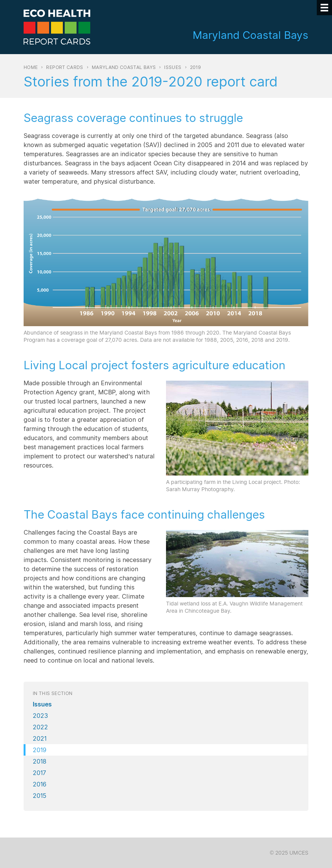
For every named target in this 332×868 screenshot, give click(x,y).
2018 (40, 761)
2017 (39, 773)
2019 (40, 750)
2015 (40, 796)
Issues (173, 67)
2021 (40, 738)
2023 (40, 716)
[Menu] (324, 8)
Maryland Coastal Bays (124, 67)
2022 (40, 727)
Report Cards (65, 67)
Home (31, 67)
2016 (40, 784)
